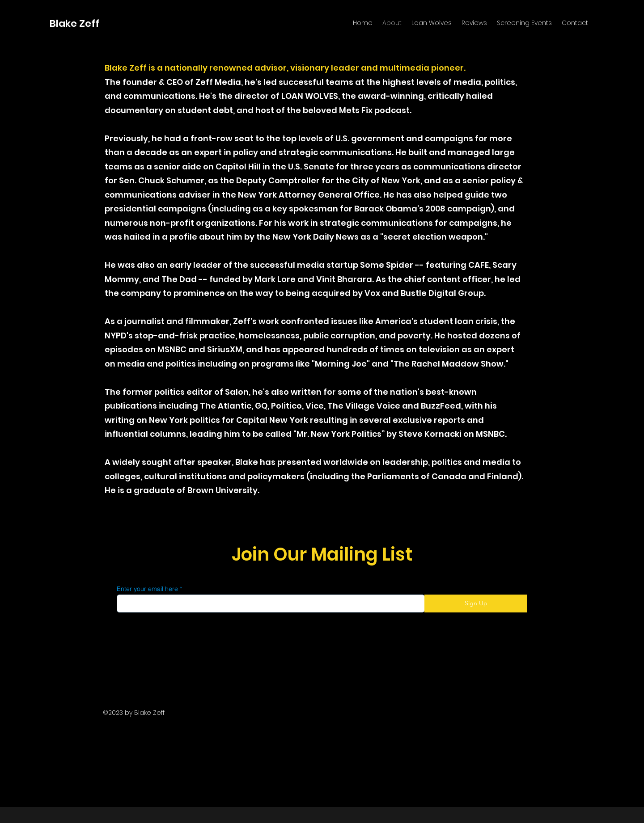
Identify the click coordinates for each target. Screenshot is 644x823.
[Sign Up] (476, 604)
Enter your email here (147, 589)
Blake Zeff (74, 23)
